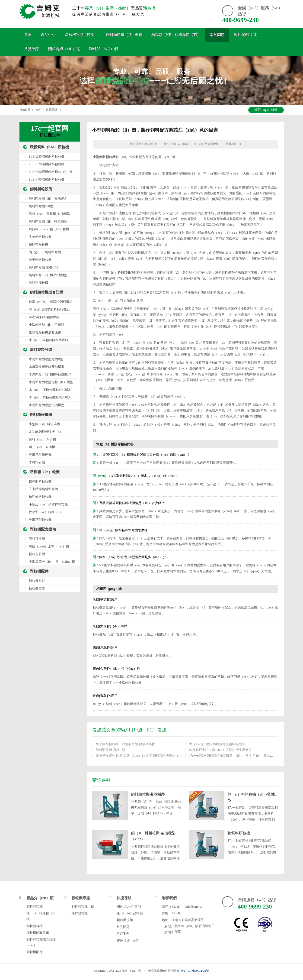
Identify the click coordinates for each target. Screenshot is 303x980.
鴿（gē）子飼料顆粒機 (45, 252)
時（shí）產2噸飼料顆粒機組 (49, 309)
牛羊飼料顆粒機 (40, 237)
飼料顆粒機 (35, 907)
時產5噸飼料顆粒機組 (44, 317)
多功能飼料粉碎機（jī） (46, 432)
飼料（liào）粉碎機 (43, 439)
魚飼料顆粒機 (38, 283)
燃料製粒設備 (41, 350)
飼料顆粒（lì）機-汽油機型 (48, 275)
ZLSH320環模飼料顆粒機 (47, 164)
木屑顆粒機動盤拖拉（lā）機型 (51, 382)
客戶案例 (123, 934)
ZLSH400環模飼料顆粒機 (47, 180)
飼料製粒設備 (41, 189)
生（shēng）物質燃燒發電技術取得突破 (217, 744)
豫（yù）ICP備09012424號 (193, 971)
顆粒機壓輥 (37, 581)
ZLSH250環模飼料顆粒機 (47, 157)
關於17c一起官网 (129, 907)
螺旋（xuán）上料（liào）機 (49, 546)
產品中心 (48, 35)
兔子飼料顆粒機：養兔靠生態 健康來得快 (125, 744)
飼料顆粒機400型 (41, 206)
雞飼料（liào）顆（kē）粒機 (49, 229)
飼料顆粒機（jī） (84, 907)
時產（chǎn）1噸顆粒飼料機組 (51, 302)
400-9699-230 (241, 20)
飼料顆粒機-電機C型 (110, 750)
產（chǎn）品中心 (130, 913)
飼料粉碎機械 (41, 415)
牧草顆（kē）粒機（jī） (46, 512)
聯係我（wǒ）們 (104, 49)
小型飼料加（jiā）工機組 (47, 325)
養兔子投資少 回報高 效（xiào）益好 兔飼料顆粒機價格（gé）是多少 (145, 756)
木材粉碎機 (37, 462)
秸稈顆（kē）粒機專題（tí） (176, 35)
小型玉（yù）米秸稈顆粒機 (48, 504)
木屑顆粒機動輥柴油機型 (47, 367)
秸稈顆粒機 (80, 913)
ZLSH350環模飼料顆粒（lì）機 (51, 172)
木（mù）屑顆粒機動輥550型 (49, 397)
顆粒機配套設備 (43, 529)
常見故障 (32, 49)
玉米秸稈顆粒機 (40, 520)
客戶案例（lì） (247, 35)
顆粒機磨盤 (37, 588)
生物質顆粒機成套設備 (45, 332)
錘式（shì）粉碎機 (42, 447)
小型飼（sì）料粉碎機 (44, 424)
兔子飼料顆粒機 (40, 260)
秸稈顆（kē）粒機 (45, 472)
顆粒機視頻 (125, 920)
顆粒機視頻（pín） (81, 35)
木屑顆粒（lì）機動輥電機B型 (50, 374)
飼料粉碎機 (35, 926)
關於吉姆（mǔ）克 (64, 49)
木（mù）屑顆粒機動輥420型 (49, 390)
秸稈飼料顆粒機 (40, 481)
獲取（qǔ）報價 (266, 110)
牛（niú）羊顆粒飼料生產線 (49, 340)
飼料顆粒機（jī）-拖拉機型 (48, 222)
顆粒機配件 (39, 571)
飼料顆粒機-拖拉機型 (148, 794)
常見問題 (217, 35)
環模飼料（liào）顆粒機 (49, 147)
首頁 (28, 35)
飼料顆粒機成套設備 (47, 292)
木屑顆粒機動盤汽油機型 (47, 405)
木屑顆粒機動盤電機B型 (46, 359)
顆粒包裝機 (37, 554)
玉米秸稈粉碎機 (40, 455)
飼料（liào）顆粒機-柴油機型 (50, 214)
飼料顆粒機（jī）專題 (124, 35)
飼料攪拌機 (37, 539)
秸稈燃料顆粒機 (40, 497)
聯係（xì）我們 (128, 940)
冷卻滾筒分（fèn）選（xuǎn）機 (52, 562)
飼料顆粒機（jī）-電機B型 (48, 199)
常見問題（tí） (55, 110)
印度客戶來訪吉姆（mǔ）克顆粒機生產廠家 (220, 750)
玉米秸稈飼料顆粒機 (43, 489)
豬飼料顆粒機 (239, 833)
